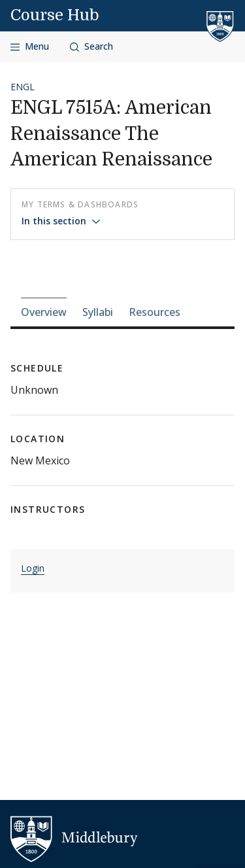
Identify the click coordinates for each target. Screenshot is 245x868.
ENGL (23, 87)
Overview (44, 312)
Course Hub (55, 15)
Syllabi (98, 312)
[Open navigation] (30, 47)
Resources (155, 312)
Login (33, 568)
